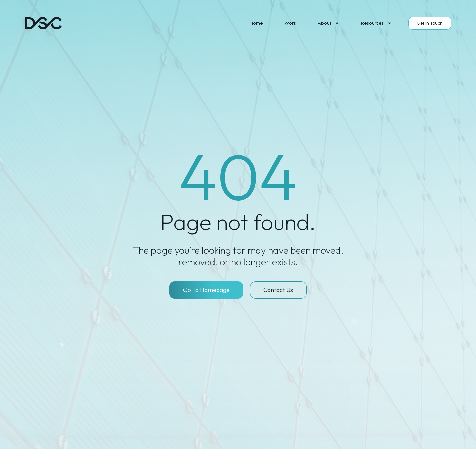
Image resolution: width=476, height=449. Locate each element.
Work (290, 23)
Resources (377, 23)
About (329, 23)
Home (256, 23)
